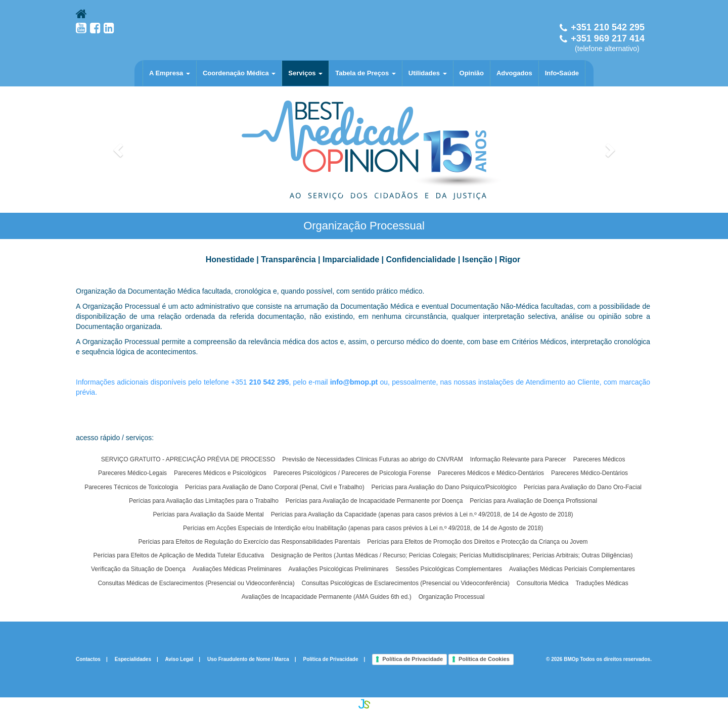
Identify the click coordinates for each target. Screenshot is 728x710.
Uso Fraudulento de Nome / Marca (248, 659)
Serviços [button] (305, 73)
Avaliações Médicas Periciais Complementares (572, 569)
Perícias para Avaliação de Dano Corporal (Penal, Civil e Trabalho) (275, 487)
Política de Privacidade (331, 659)
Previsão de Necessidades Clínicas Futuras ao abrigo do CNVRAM (373, 459)
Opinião (472, 73)
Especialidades (133, 659)
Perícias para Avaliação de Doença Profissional (533, 501)
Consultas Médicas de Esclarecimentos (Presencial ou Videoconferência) (196, 583)
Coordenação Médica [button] (239, 73)
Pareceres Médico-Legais (132, 473)
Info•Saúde (562, 73)
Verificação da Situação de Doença (138, 569)
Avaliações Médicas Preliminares (237, 569)
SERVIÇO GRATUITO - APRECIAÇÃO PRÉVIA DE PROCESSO (188, 459)
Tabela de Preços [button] (366, 73)
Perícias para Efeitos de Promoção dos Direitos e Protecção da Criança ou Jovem (477, 542)
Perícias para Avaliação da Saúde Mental (209, 514)
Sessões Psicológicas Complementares (449, 569)
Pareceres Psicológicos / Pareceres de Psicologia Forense (352, 473)
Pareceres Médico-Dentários (589, 473)
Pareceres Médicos (599, 459)
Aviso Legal (179, 659)
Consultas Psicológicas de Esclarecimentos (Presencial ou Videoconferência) (406, 583)
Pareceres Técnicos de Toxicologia (131, 487)
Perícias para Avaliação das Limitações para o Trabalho (204, 501)
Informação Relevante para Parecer (518, 459)
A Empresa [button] (170, 73)
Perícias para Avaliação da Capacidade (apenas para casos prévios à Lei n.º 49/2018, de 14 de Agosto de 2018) (422, 514)
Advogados (514, 73)
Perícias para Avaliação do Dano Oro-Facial (583, 487)
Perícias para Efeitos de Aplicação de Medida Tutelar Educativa (179, 555)
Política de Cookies (484, 659)
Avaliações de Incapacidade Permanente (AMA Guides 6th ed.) (327, 597)
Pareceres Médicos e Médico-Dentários (491, 473)
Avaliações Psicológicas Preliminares (338, 569)
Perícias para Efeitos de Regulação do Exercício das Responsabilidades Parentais (249, 542)
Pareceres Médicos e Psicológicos (220, 473)
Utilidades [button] (428, 73)
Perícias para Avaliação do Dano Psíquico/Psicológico (444, 487)
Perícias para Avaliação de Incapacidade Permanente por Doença (374, 501)
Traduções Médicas (602, 583)
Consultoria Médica (543, 583)
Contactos (88, 659)
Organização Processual (452, 597)
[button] (119, 150)
